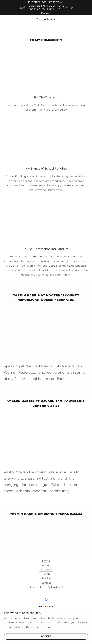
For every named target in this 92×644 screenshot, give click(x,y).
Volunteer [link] (46, 570)
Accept (46, 637)
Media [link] (46, 578)
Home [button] (46, 561)
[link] (46, 599)
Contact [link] (46, 583)
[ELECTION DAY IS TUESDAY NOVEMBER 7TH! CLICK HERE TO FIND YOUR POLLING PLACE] (46, 8)
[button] (46, 26)
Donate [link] (46, 574)
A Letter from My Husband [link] (46, 587)
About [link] (46, 565)
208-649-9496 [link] (46, 19)
